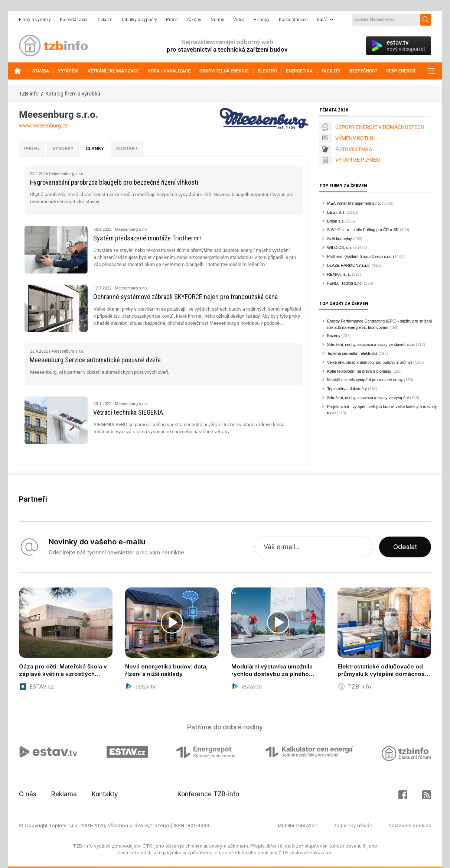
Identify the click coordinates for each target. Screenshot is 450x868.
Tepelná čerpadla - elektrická (352, 353)
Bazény (334, 336)
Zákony (194, 20)
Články (95, 148)
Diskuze (104, 20)
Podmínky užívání (353, 825)
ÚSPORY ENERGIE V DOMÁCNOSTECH (380, 127)
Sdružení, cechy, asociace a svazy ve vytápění (368, 398)
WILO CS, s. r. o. (342, 247)
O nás (28, 794)
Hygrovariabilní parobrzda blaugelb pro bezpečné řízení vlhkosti (114, 182)
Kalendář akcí (74, 20)
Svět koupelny (340, 239)
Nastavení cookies (410, 825)
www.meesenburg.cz (43, 126)
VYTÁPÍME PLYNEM (358, 160)
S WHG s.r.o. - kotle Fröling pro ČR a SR (363, 230)
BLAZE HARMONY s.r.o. (349, 265)
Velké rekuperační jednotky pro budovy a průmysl (370, 362)
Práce (172, 20)
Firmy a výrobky (35, 20)
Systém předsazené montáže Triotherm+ (147, 238)
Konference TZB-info (208, 794)
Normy (217, 20)
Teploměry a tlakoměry (347, 389)
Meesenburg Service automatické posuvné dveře (95, 360)
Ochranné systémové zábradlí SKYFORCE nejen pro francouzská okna (185, 297)
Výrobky (63, 148)
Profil (32, 148)
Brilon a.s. (336, 221)
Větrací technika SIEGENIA (128, 412)
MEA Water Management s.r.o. (354, 203)
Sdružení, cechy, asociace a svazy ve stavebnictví (371, 344)
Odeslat (405, 547)
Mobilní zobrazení (298, 825)
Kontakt (127, 148)
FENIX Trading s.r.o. (345, 283)
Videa (239, 20)
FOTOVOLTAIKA (354, 149)
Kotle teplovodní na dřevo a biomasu (359, 371)
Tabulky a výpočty (139, 20)
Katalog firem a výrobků (73, 94)
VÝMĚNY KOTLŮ (354, 138)
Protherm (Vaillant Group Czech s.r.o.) (361, 256)
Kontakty (105, 794)
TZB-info (29, 94)
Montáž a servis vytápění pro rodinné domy (365, 380)
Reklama (64, 794)
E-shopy (262, 20)
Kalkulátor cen (293, 20)
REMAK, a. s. (339, 274)
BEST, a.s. (336, 212)
